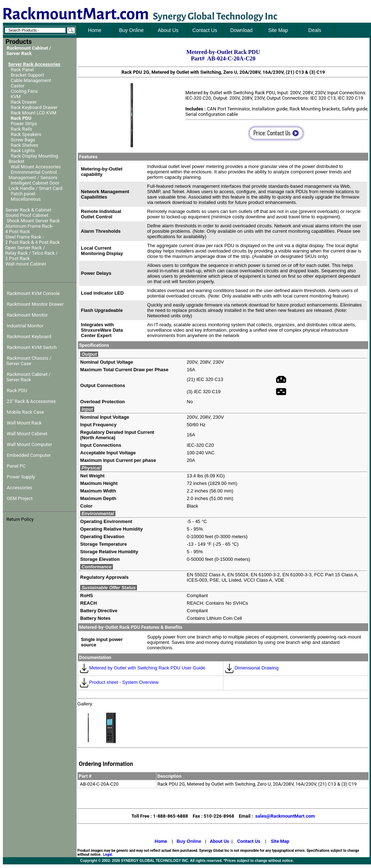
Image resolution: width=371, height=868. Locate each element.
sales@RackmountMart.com (285, 816)
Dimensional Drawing (251, 668)
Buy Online (189, 841)
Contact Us (249, 841)
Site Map (280, 841)
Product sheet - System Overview (119, 682)
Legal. (108, 855)
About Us (220, 841)
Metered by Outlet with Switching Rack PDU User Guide (142, 668)
